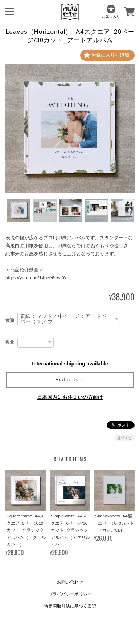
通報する (124, 438)
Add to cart (70, 380)
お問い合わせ (70, 582)
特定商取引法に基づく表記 (70, 606)
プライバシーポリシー (70, 594)
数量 (10, 342)
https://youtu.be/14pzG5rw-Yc (36, 278)
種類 (10, 320)
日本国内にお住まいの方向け (70, 397)
